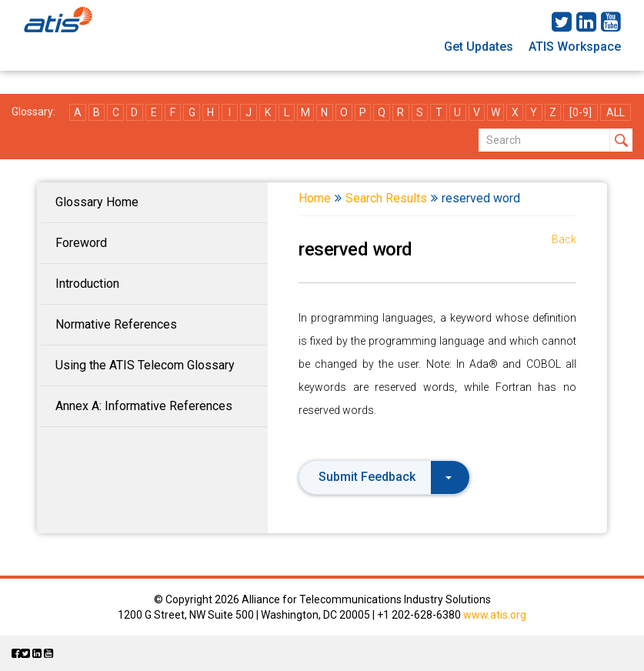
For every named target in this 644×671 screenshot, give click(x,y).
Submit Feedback (385, 477)
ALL (616, 112)
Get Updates (479, 47)
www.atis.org (495, 615)
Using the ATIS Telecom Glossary (145, 365)
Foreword (81, 243)
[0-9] (581, 112)
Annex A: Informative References (144, 406)
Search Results (386, 198)
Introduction (87, 284)
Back (564, 239)
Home (315, 198)
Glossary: (33, 112)
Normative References (116, 324)
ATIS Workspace (575, 47)
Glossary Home (97, 202)
